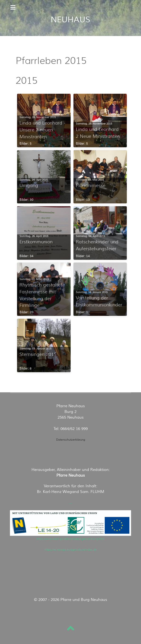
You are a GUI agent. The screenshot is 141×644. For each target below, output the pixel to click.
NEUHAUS (70, 20)
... (71, 502)
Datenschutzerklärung (71, 440)
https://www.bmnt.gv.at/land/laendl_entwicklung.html (71, 539)
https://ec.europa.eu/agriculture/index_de (71, 550)
